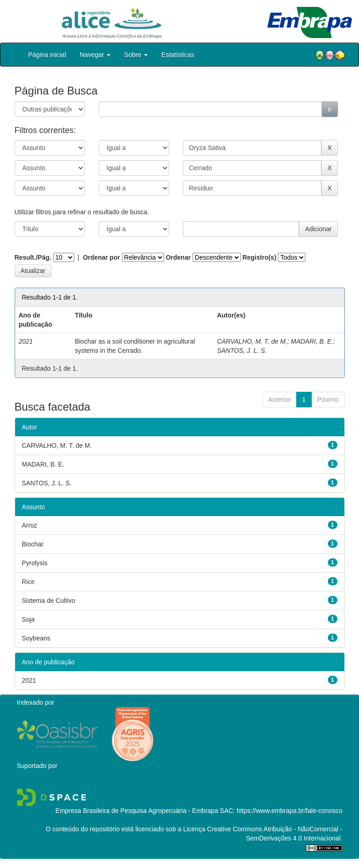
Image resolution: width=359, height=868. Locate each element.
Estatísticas (178, 55)
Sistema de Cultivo (49, 601)
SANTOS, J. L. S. (242, 351)
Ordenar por (102, 257)
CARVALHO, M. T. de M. (252, 341)
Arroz (30, 525)
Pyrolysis (35, 563)
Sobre (136, 55)
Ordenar (178, 257)
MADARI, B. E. (312, 341)
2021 (29, 680)
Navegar (95, 55)
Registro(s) (260, 257)
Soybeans (36, 638)
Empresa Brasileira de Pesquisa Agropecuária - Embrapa (137, 811)
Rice (28, 582)
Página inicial (47, 55)
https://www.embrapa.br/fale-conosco (289, 811)
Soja (28, 619)
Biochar (33, 544)
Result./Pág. (33, 257)
